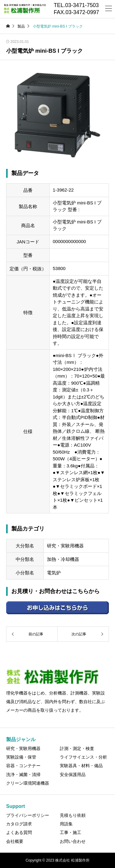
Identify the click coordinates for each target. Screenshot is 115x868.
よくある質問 (19, 832)
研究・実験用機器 (23, 748)
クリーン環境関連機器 (28, 783)
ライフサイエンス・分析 (83, 757)
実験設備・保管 (21, 757)
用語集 (66, 824)
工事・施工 (71, 832)
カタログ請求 (19, 824)
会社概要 (15, 841)
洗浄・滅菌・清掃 (23, 775)
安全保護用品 (73, 775)
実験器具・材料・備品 (81, 766)
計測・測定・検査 (77, 748)
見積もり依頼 (73, 815)
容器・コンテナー (23, 766)
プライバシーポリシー (28, 815)
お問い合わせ (73, 841)
